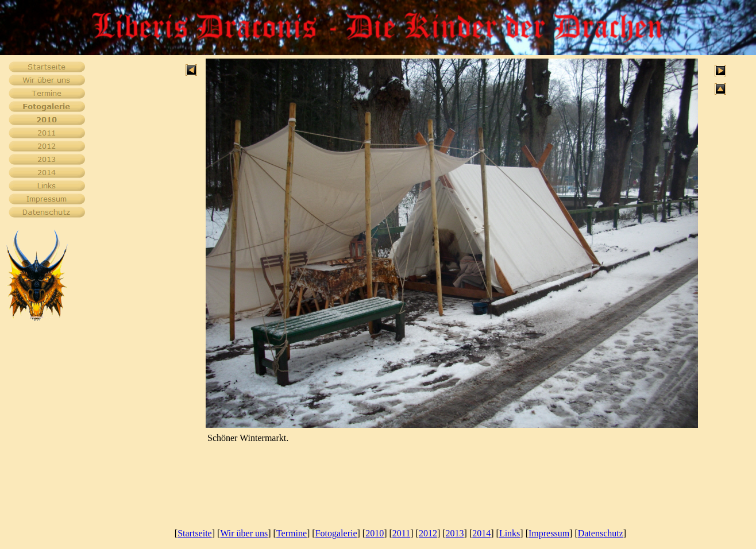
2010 (375, 533)
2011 (401, 533)
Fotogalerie (336, 533)
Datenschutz (601, 533)
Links (510, 533)
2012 (428, 533)
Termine (292, 533)
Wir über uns (244, 533)
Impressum (549, 533)
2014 (481, 533)
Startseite (195, 533)
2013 (455, 533)
